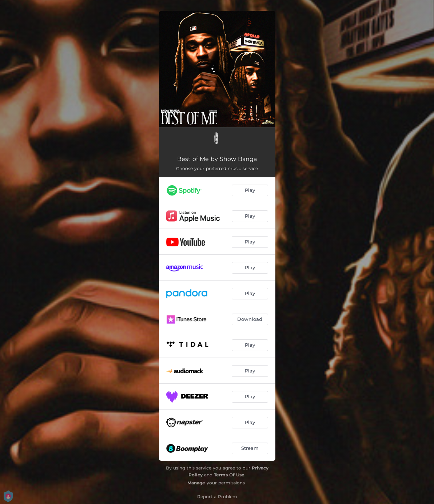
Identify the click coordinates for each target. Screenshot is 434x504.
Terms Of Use (229, 475)
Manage (196, 483)
